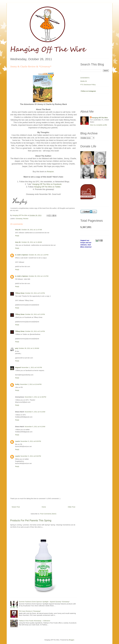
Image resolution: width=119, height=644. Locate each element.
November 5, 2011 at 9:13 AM (35, 412)
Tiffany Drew (20, 293)
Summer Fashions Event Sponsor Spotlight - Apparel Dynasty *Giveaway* (44, 602)
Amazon (50, 172)
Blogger (72, 640)
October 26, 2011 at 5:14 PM (35, 331)
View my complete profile (98, 125)
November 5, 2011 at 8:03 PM (31, 441)
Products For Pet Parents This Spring (31, 520)
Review (26, 219)
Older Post (72, 507)
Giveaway (19, 219)
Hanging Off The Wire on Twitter (47, 187)
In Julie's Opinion (22, 255)
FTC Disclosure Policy (88, 85)
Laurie (18, 441)
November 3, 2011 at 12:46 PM (35, 397)
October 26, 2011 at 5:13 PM (35, 293)
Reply (17, 236)
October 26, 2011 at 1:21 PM (39, 276)
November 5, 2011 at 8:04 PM (31, 456)
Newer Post (16, 507)
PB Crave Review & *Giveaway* (30, 611)
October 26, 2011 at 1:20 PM (39, 255)
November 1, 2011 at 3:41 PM (32, 367)
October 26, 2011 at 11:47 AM (32, 230)
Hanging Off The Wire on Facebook (47, 184)
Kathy (17, 384)
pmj (17, 348)
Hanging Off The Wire (100, 118)
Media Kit (84, 81)
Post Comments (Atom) (48, 514)
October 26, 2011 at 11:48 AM (32, 242)
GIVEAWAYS (85, 78)
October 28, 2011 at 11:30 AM (29, 348)
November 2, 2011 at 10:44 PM (31, 384)
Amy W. (18, 230)
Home (44, 507)
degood (18, 367)
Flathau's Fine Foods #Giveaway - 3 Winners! (35, 621)
